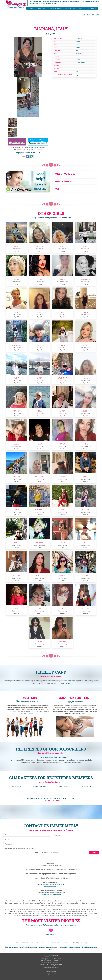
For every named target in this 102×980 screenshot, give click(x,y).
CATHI (39, 312)
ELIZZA (86, 411)
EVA (16, 608)
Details (68, 683)
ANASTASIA (39, 477)
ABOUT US (25, 943)
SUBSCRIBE (41, 943)
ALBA (86, 378)
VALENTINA (63, 378)
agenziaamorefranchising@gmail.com (53, 893)
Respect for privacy (39, 786)
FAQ (33, 943)
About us (41, 8)
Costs (81, 8)
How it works (55, 8)
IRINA (16, 543)
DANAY (63, 444)
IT (84, 14)
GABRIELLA (86, 279)
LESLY (63, 312)
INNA (86, 444)
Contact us (70, 8)
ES (93, 14)
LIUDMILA (63, 510)
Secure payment (16, 786)
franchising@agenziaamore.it (52, 895)
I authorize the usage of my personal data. (46, 852)
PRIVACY (66, 943)
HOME (16, 943)
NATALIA (86, 510)
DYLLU (86, 477)
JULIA (16, 444)
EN (88, 14)
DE (97, 14)
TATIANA (16, 477)
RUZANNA (63, 576)
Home (31, 8)
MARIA (39, 444)
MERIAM (63, 641)
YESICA (86, 345)
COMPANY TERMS (54, 943)
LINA (39, 608)
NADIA (16, 510)
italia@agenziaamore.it (53, 968)
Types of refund (63, 786)
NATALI (16, 246)
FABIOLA (39, 246)
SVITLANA (63, 477)
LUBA (86, 543)
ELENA (39, 279)
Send (94, 853)
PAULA (86, 576)
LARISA (39, 378)
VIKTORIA (16, 411)
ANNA (16, 279)
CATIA (39, 641)
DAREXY (63, 279)
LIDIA (39, 411)
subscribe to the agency (32, 148)
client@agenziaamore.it (52, 886)
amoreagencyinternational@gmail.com (53, 884)
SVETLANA (16, 345)
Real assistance (87, 786)
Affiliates (92, 8)
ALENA (16, 378)
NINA (86, 312)
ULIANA (63, 246)
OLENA (39, 345)
